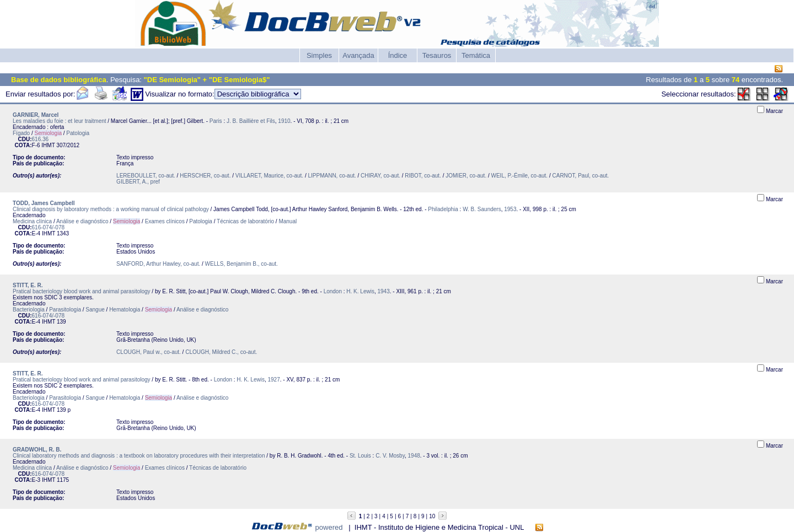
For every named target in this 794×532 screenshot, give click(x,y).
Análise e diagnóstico (82, 221)
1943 (383, 291)
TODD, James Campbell (44, 203)
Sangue (95, 310)
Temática (476, 55)
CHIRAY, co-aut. (380, 176)
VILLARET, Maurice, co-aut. (269, 176)
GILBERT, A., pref (138, 182)
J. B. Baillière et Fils (251, 121)
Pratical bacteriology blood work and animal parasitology (82, 291)
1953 (510, 209)
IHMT (48, 145)
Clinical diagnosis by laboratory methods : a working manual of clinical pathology (111, 209)
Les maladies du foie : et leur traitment (60, 121)
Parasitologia (65, 310)
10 (432, 516)
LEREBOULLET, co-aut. (146, 176)
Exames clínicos (165, 221)
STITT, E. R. (28, 285)
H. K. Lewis (360, 291)
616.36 (41, 139)
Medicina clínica (32, 221)
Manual (288, 221)
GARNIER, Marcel (36, 115)
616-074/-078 (49, 227)
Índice (398, 55)
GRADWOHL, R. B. (37, 450)
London (333, 291)
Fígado (21, 133)
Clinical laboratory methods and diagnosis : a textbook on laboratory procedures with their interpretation (139, 456)
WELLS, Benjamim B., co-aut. (242, 264)
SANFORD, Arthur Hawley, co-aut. (158, 264)
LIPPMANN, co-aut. (332, 176)
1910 (284, 121)
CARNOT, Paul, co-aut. (581, 176)
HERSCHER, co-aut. (205, 176)
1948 (414, 456)
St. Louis (360, 456)
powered (329, 527)
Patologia (78, 133)
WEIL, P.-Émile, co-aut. (520, 176)
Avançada (358, 55)
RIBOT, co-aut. (423, 176)
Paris (216, 121)
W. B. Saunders (482, 209)
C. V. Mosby (390, 456)
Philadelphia (443, 209)
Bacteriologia (29, 310)
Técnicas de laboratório (245, 221)
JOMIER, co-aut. (466, 176)
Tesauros (437, 55)
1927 (274, 380)
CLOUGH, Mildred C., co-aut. (221, 352)
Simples (319, 55)
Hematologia (125, 310)
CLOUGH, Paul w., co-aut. (149, 352)
